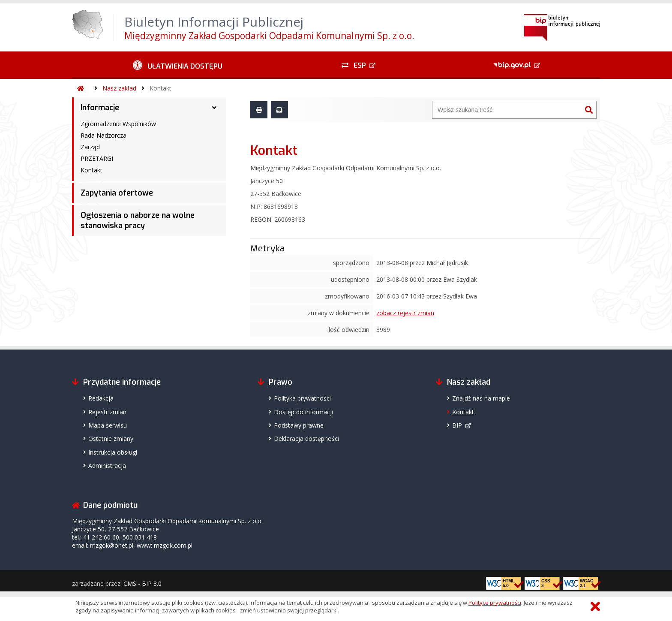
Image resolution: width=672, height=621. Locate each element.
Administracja (107, 466)
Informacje (100, 108)
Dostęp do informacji (303, 412)
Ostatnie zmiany (111, 439)
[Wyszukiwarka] (507, 110)
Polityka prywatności (302, 398)
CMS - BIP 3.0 (142, 583)
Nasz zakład (119, 88)
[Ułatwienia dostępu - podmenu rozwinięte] (178, 65)
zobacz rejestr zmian (405, 313)
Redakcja (101, 398)
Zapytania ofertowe (117, 193)
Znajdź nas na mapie (481, 398)
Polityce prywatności (495, 603)
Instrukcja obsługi (113, 452)
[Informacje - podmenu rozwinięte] (214, 108)
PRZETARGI (97, 158)
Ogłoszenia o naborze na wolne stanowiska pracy (138, 220)
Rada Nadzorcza (103, 135)
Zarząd (90, 147)
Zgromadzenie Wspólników (118, 124)
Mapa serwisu (108, 425)
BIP (457, 425)
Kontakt (160, 88)
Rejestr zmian (107, 412)
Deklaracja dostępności (306, 439)
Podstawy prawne (299, 425)
